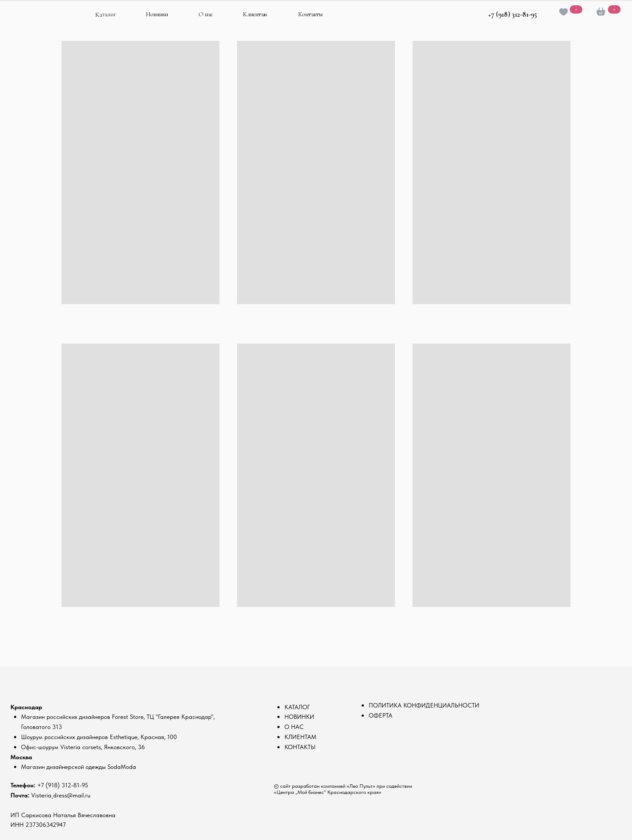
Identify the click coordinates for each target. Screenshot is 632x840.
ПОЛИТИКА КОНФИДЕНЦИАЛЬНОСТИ (424, 705)
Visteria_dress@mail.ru (61, 795)
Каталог (106, 14)
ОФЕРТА (381, 715)
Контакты (310, 14)
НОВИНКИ (299, 717)
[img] (42, 19)
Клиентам (255, 14)
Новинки (157, 14)
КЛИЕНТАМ (300, 737)
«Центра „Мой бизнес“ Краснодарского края (326, 792)
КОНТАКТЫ (300, 747)
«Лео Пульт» (361, 786)
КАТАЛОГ (297, 707)
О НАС (294, 727)
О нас (206, 14)
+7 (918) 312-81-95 (512, 14)
